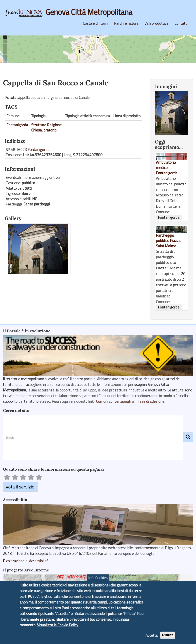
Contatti (181, 23)
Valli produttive (157, 23)
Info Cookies (98, 579)
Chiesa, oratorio (44, 130)
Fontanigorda (17, 125)
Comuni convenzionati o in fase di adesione (130, 401)
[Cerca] (188, 437)
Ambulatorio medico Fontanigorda (167, 168)
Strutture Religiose (46, 125)
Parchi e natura (126, 23)
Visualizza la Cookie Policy (58, 627)
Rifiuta (168, 637)
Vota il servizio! (21, 487)
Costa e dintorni (95, 23)
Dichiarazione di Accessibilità (26, 561)
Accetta (152, 637)
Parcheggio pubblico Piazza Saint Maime (168, 241)
